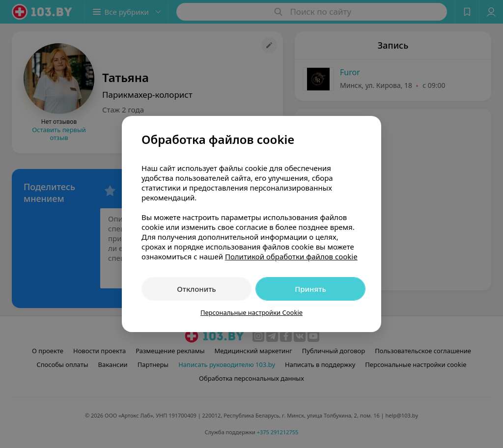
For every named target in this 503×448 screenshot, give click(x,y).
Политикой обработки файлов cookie (291, 256)
